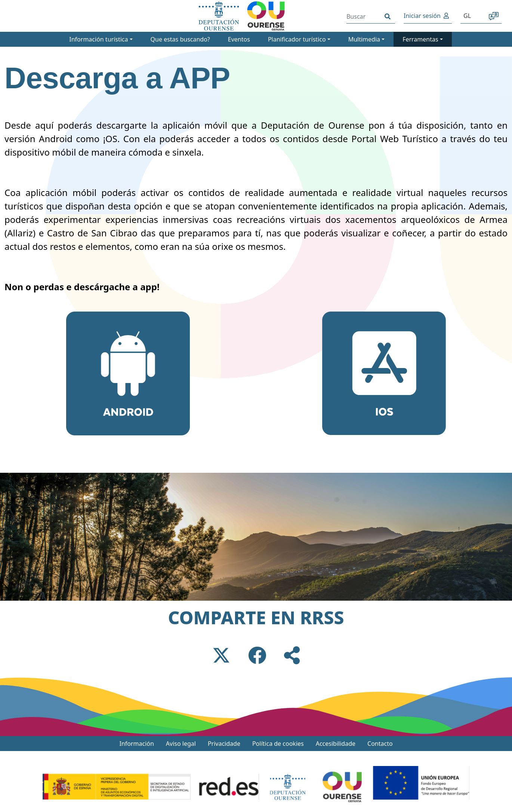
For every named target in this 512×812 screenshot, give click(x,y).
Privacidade (224, 744)
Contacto (380, 744)
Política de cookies (278, 744)
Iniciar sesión (422, 16)
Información (136, 744)
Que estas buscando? (180, 39)
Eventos (239, 39)
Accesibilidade (336, 744)
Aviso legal (181, 744)
